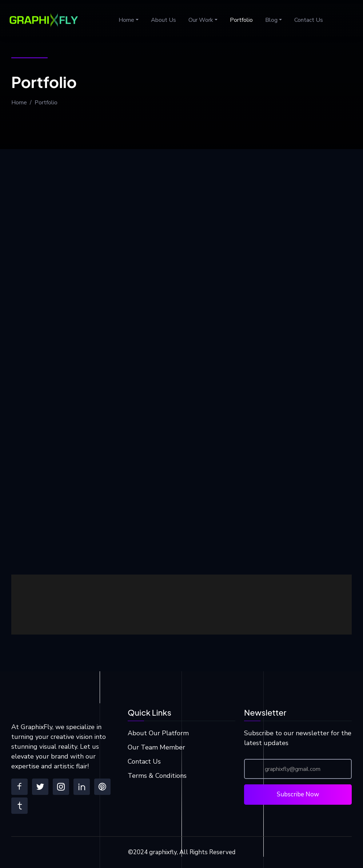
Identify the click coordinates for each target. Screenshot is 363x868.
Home (126, 20)
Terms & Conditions (157, 776)
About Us (163, 20)
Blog (271, 20)
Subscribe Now (298, 794)
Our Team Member (156, 747)
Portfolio (241, 20)
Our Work (201, 20)
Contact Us (309, 20)
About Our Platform (158, 733)
